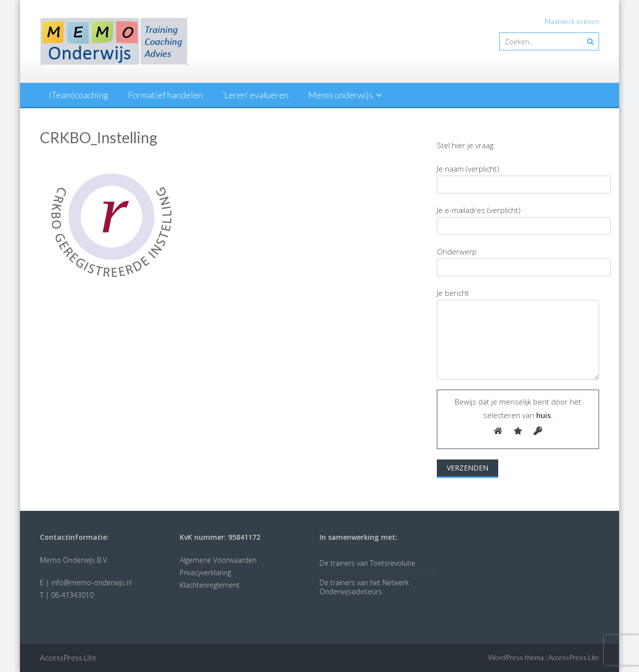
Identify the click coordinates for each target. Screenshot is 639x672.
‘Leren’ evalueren (255, 95)
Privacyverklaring (205, 572)
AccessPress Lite (574, 657)
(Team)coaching (79, 95)
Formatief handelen (165, 95)
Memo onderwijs (340, 95)
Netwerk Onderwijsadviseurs (364, 587)
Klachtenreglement (210, 585)
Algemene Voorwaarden (218, 560)
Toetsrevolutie (393, 563)
